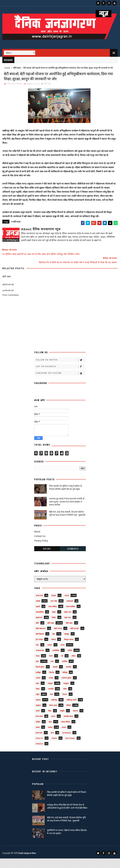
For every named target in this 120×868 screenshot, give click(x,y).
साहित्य (38, 731)
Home (7, 68)
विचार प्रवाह (53, 715)
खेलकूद (67, 643)
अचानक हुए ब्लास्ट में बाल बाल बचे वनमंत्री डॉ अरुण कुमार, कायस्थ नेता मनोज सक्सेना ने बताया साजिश (67, 511)
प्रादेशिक (65, 671)
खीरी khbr (75, 638)
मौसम (38, 698)
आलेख (38, 611)
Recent (47, 558)
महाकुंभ (50, 693)
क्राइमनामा (39, 627)
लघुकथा (38, 715)
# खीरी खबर (16, 231)
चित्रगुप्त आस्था (69, 649)
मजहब (51, 687)
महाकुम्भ (66, 693)
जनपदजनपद (40, 660)
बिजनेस (52, 682)
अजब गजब (39, 605)
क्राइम (54, 622)
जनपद (62, 654)
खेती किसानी (40, 643)
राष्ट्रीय (38, 704)
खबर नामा (68, 627)
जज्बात (50, 654)
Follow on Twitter (61, 369)
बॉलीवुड (65, 682)
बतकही (55, 676)
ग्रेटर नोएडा (39, 649)
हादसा (64, 737)
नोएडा (38, 665)
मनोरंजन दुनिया (66, 687)
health (39, 748)
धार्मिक (70, 660)
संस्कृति (62, 720)
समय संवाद (39, 726)
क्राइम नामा (68, 622)
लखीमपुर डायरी (71, 709)
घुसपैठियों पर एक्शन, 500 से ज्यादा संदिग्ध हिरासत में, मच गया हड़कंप (67, 841)
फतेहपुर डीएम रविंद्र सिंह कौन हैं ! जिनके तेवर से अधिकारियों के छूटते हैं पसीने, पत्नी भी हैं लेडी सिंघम (67, 816)
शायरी (38, 720)
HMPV (54, 748)
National (70, 748)
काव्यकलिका (40, 622)
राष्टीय (65, 698)
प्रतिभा (74, 665)
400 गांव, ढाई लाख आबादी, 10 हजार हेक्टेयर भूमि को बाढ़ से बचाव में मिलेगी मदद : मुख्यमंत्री (67, 523)
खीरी (37, 632)
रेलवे (51, 704)
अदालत (54, 605)
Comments (73, 558)
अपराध (67, 605)
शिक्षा (50, 720)
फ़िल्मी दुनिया (40, 676)
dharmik (66, 742)
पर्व (62, 665)
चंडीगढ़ (53, 649)
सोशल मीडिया (66, 731)
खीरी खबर (17, 68)
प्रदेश (37, 671)
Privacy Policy (41, 550)
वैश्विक (69, 715)
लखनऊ (38, 709)
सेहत (50, 731)
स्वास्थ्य (50, 737)
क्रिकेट (54, 627)
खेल (54, 643)
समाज (53, 726)
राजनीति (51, 698)
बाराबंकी (69, 676)
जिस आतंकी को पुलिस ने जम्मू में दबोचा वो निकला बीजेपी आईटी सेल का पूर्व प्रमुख (66, 497)
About (37, 541)
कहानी (38, 616)
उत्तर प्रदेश (54, 611)
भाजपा (38, 687)
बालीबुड (38, 682)
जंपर (37, 654)
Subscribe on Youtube (61, 383)
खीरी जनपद (58, 638)
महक (37, 693)
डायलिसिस (56, 660)
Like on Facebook (61, 376)
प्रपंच (52, 671)
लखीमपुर (54, 709)
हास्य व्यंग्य (39, 742)
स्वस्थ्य (38, 737)
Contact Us (40, 546)
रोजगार (65, 704)
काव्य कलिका (53, 616)
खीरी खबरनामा (41, 638)
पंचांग (51, 665)
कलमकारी (70, 611)
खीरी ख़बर (69, 632)
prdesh (39, 753)
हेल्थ (52, 742)
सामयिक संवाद (68, 726)
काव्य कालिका (71, 616)
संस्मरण (75, 720)
